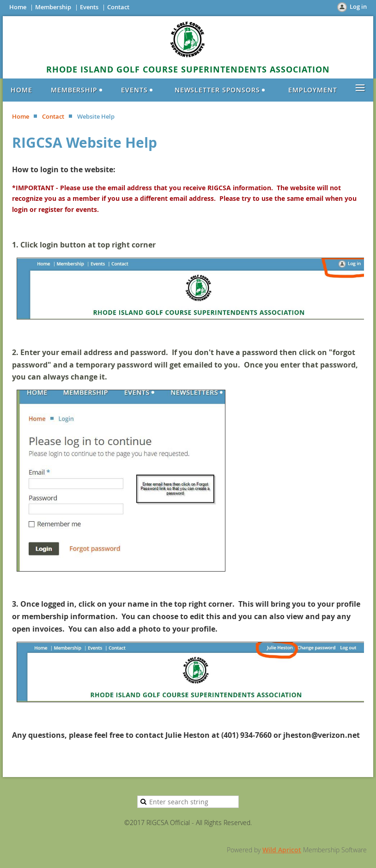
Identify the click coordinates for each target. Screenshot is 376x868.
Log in (358, 6)
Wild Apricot (282, 850)
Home (18, 7)
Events (89, 7)
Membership (53, 7)
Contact (118, 7)
